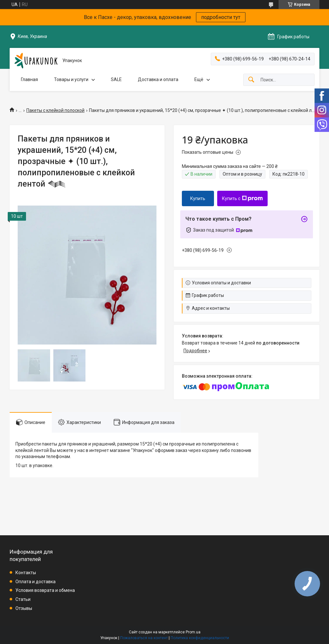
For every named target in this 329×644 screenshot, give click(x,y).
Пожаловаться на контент (144, 638)
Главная (29, 79)
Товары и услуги (71, 79)
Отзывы (24, 608)
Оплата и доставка (36, 582)
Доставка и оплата (158, 79)
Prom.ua (193, 632)
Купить (198, 198)
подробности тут (221, 17)
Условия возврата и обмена (45, 590)
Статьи (23, 599)
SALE (116, 79)
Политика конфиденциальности (200, 638)
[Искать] (251, 80)
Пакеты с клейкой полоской (55, 110)
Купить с (242, 198)
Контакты (26, 573)
